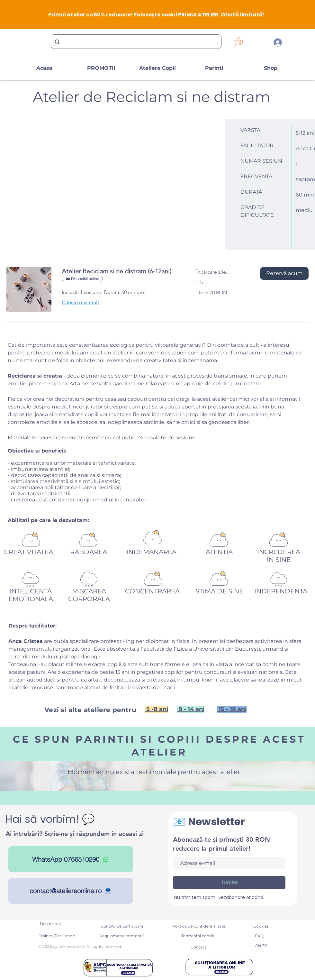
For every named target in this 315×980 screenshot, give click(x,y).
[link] (121, 271)
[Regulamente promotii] (122, 936)
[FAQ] (259, 936)
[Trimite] (229, 883)
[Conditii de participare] (122, 926)
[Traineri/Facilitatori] (57, 936)
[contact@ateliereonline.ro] (71, 891)
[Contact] (198, 947)
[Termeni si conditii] (199, 936)
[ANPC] (261, 946)
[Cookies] (261, 926)
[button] (244, 42)
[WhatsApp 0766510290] (71, 859)
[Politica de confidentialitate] (199, 926)
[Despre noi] (50, 924)
